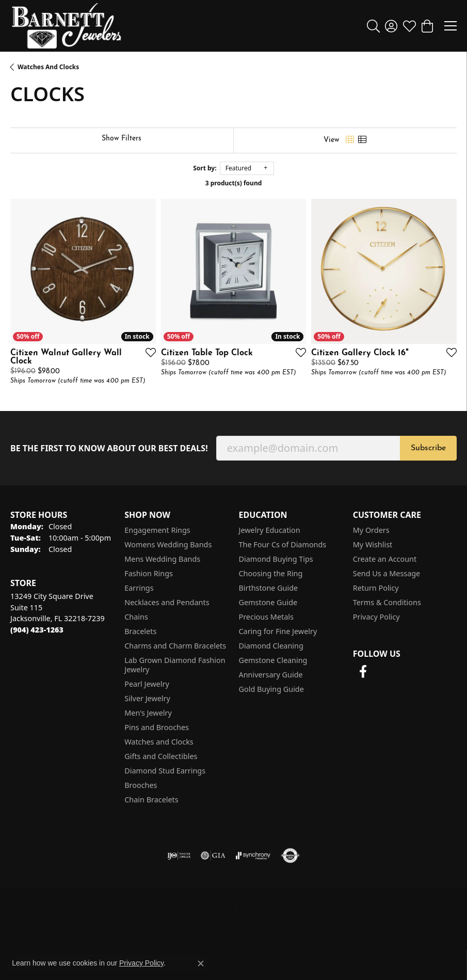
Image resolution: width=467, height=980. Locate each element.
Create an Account (385, 559)
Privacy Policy (376, 617)
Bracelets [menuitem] (140, 631)
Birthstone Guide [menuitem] (269, 588)
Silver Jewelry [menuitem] (147, 698)
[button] (373, 26)
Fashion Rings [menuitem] (149, 573)
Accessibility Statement (332, 908)
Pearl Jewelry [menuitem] (147, 684)
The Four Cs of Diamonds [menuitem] (283, 544)
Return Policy (376, 588)
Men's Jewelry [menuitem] (148, 713)
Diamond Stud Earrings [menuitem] (165, 771)
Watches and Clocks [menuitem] (159, 742)
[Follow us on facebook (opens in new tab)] (363, 672)
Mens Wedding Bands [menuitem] (162, 559)
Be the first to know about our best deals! (109, 448)
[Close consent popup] (201, 963)
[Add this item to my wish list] (148, 352)
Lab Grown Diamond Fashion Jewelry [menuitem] (175, 665)
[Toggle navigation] (450, 26)
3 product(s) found (234, 183)
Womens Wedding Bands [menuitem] (168, 544)
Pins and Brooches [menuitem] (157, 727)
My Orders (371, 530)
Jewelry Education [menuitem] (270, 530)
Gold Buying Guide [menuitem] (271, 689)
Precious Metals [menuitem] (266, 617)
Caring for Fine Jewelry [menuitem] (278, 631)
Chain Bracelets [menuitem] (151, 800)
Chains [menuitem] (136, 617)
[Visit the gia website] (213, 856)
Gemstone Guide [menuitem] (268, 602)
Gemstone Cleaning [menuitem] (273, 660)
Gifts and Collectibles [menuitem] (161, 756)
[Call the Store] (37, 630)
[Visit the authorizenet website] (290, 856)
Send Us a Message (387, 573)
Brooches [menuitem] (141, 785)
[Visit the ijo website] (179, 856)
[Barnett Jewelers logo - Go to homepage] (67, 26)
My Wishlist (373, 544)
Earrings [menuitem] (139, 588)
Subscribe (428, 448)
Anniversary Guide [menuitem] (271, 675)
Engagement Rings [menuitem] (157, 530)
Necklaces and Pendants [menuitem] (167, 602)
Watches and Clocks (48, 67)
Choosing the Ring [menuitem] (271, 573)
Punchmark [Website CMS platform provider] (252, 959)
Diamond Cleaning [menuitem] (271, 646)
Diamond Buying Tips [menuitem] (276, 559)
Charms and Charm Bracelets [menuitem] (175, 646)
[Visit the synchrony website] (253, 856)
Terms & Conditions (387, 602)
